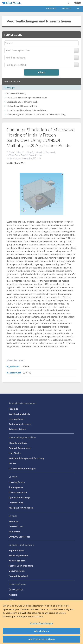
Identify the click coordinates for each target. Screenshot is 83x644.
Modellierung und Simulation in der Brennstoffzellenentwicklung (36, 114)
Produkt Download (18, 576)
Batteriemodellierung (16, 93)
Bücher (12, 463)
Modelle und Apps (18, 443)
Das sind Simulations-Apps (22, 468)
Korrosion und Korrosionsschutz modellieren (27, 110)
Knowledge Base (17, 561)
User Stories (15, 453)
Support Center (17, 550)
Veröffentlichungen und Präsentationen (39, 21)
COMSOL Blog (16, 503)
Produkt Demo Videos (20, 448)
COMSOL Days (16, 526)
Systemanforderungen (20, 424)
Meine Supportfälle (19, 555)
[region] (41, 622)
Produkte (14, 409)
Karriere (13, 595)
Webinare (14, 521)
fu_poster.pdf (13, 366)
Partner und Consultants (21, 566)
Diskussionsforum (18, 492)
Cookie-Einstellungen (41, 623)
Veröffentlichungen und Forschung (26, 458)
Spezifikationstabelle (20, 414)
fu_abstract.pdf (14, 373)
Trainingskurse (16, 487)
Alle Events (15, 532)
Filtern (42, 72)
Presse (12, 600)
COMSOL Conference (20, 537)
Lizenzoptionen (17, 419)
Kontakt (66, 9)
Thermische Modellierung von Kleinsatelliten (27, 98)
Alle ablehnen (41, 631)
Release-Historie (17, 429)
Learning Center (17, 482)
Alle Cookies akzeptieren (42, 639)
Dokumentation (17, 571)
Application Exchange (20, 497)
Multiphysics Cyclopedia (21, 508)
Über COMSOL (16, 590)
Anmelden (51, 9)
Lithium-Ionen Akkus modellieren (22, 106)
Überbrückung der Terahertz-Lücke (23, 102)
